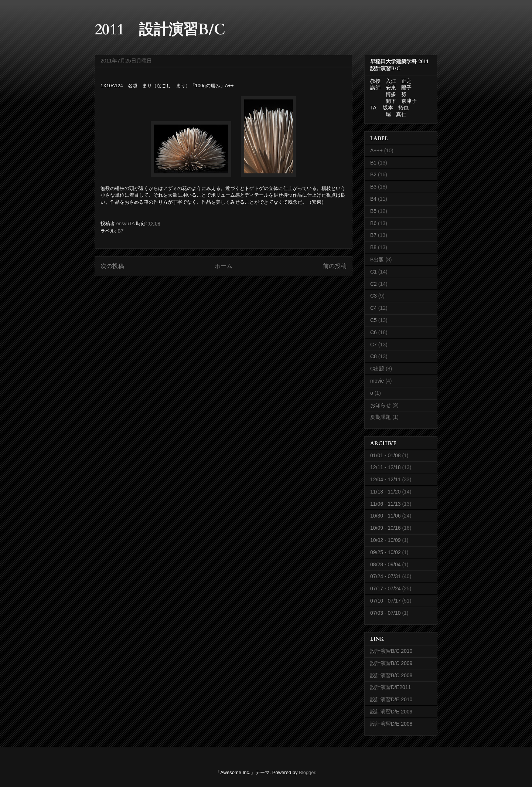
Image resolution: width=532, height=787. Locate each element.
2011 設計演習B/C (160, 30)
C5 (374, 320)
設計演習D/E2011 (391, 687)
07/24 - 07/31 (386, 576)
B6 (373, 223)
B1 (373, 163)
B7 (120, 231)
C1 (374, 272)
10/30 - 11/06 (386, 516)
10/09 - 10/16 (386, 528)
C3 (374, 296)
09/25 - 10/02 (386, 552)
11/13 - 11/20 (386, 492)
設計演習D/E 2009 (391, 712)
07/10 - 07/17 (386, 601)
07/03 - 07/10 (386, 613)
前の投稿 (335, 266)
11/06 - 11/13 (386, 504)
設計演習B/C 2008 (391, 675)
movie (377, 381)
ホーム (224, 266)
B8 (373, 247)
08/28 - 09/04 (386, 564)
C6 (374, 332)
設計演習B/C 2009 (391, 663)
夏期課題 (381, 417)
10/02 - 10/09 (386, 540)
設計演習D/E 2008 (391, 724)
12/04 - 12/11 (386, 479)
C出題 (377, 369)
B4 (373, 199)
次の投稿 (112, 266)
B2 (373, 174)
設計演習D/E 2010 (391, 699)
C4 (374, 308)
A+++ (376, 150)
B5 (373, 211)
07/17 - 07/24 (386, 588)
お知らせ (381, 405)
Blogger (307, 772)
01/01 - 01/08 (386, 455)
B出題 (377, 259)
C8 (374, 356)
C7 (374, 345)
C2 (374, 284)
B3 (373, 187)
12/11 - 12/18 (386, 467)
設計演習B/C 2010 (391, 651)
